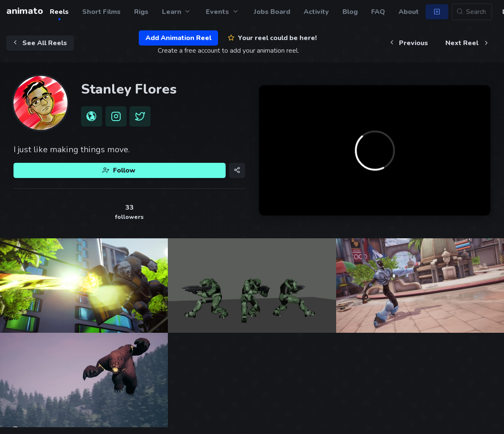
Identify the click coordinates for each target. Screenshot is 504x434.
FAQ (378, 12)
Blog (350, 12)
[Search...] (472, 12)
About (409, 12)
